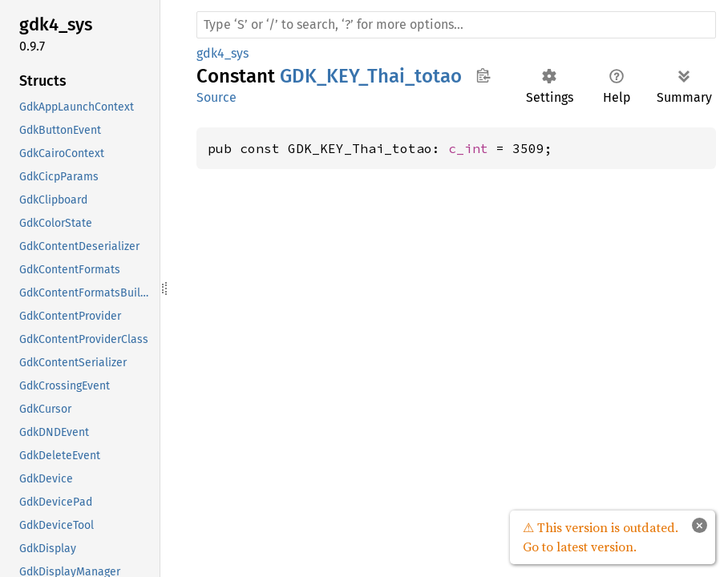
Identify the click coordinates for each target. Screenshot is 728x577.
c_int (468, 148)
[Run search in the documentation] (456, 25)
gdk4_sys (222, 53)
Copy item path (483, 75)
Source (216, 97)
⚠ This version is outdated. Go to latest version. (601, 537)
